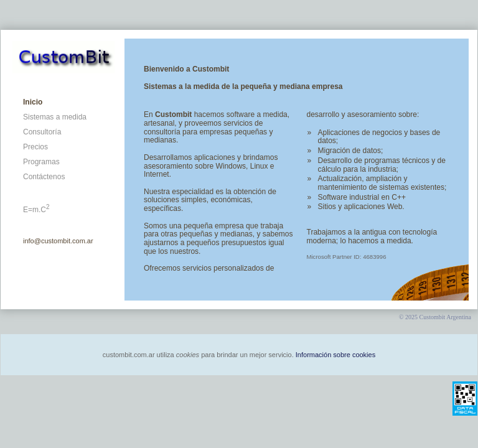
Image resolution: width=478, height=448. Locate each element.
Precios (35, 147)
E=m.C (36, 210)
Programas (41, 162)
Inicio (33, 102)
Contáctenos (44, 177)
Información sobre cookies (335, 355)
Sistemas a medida (55, 117)
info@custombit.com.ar (58, 241)
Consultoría (42, 132)
